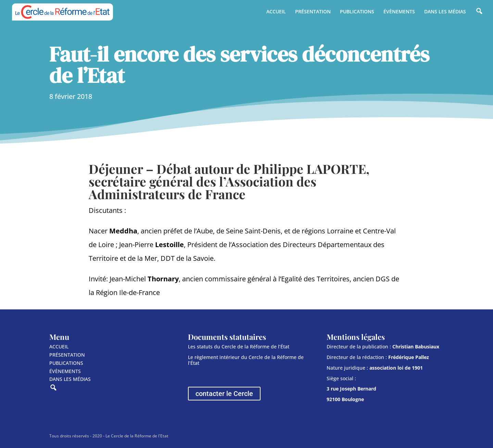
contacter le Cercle (224, 394)
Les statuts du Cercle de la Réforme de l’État (239, 347)
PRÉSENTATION (313, 12)
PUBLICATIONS (357, 12)
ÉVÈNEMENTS (399, 12)
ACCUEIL (276, 12)
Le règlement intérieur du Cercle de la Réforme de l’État (246, 360)
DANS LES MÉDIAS (445, 12)
